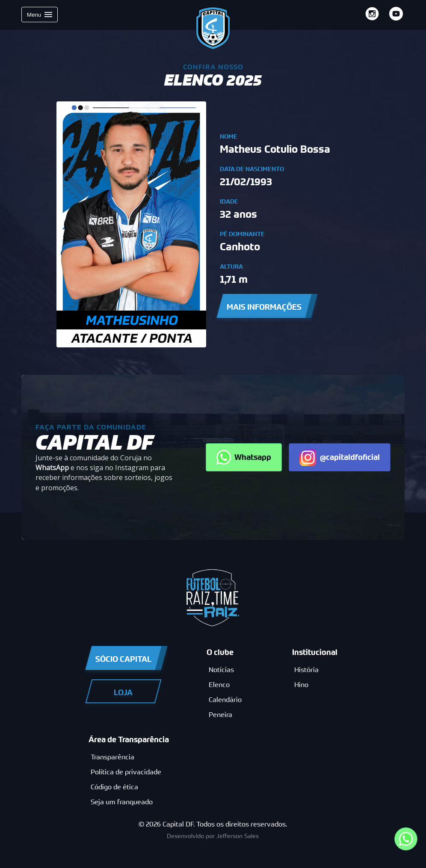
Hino (301, 685)
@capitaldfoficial (340, 457)
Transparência (112, 757)
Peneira (220, 715)
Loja (123, 692)
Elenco (219, 685)
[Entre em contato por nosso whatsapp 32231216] (406, 839)
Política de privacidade (126, 772)
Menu (40, 15)
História (306, 670)
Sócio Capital (123, 659)
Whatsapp (244, 457)
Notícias (221, 670)
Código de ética (114, 787)
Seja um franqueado (122, 802)
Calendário (225, 700)
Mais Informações (264, 307)
